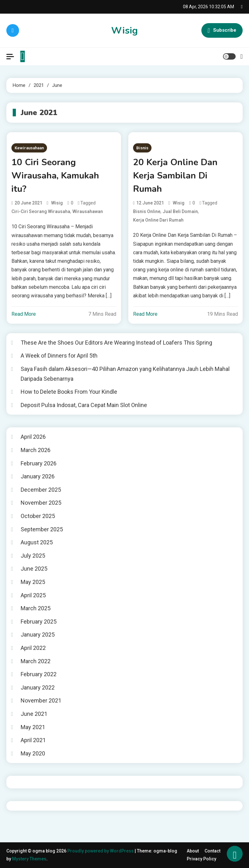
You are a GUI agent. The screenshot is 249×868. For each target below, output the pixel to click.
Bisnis (142, 148)
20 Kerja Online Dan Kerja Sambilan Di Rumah (175, 176)
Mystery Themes (29, 859)
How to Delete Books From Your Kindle (69, 392)
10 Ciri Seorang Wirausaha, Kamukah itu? (55, 176)
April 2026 (33, 437)
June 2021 (34, 714)
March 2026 (36, 450)
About (193, 851)
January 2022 (38, 687)
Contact (212, 851)
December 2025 (41, 490)
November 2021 (41, 700)
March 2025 (36, 608)
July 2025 (33, 556)
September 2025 (42, 529)
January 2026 (38, 476)
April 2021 (33, 740)
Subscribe (222, 30)
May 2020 (33, 753)
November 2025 (41, 503)
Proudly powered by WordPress (101, 851)
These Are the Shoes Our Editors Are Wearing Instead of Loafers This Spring (116, 343)
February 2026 (39, 463)
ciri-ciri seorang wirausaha (41, 211)
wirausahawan (88, 211)
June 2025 (34, 569)
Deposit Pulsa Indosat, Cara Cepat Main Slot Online (84, 405)
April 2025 (33, 595)
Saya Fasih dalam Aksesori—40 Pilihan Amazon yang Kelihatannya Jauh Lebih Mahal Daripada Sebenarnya (125, 374)
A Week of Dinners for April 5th (59, 356)
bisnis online (147, 211)
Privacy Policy (202, 859)
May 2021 (33, 727)
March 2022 (36, 661)
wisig (57, 203)
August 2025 (37, 542)
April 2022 (33, 648)
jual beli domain (180, 211)
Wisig (124, 31)
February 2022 (39, 674)
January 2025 (38, 635)
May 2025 (33, 582)
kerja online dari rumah (158, 220)
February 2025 (39, 622)
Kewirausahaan (29, 148)
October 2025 (38, 516)
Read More (24, 314)
